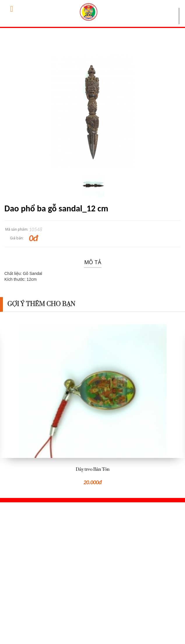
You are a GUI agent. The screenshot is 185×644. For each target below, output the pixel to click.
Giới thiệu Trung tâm (26, 588)
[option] (92, 405)
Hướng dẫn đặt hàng (26, 607)
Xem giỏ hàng (126, 588)
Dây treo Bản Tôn (93, 470)
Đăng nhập (124, 597)
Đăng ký (121, 607)
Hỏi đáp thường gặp (25, 597)
